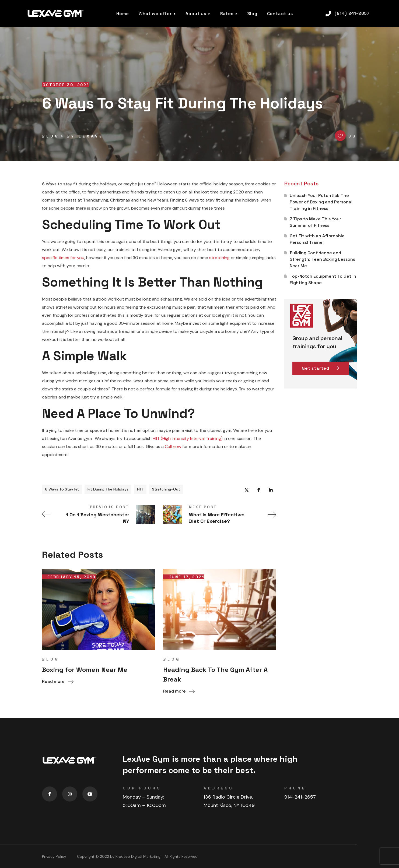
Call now (173, 447)
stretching (219, 258)
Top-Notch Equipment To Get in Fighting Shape (323, 279)
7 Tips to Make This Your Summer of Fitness (315, 222)
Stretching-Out (166, 489)
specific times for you (63, 258)
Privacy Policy (54, 856)
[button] (348, 13)
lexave (91, 136)
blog (51, 136)
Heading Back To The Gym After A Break (215, 674)
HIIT (140, 489)
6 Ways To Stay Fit (62, 489)
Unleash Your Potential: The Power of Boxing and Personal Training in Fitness (321, 202)
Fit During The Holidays (108, 489)
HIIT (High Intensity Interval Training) (188, 438)
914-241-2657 (300, 797)
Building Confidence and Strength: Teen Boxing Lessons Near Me (322, 259)
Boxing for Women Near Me (85, 670)
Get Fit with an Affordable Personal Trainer (317, 239)
